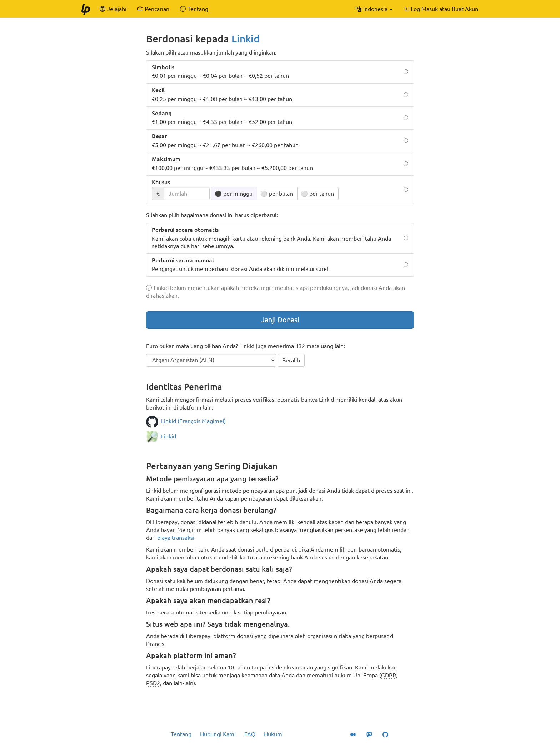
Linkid (246, 39)
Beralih (291, 360)
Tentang (181, 734)
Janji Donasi (280, 320)
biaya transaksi (176, 538)
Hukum (273, 734)
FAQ (250, 734)
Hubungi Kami (218, 734)
